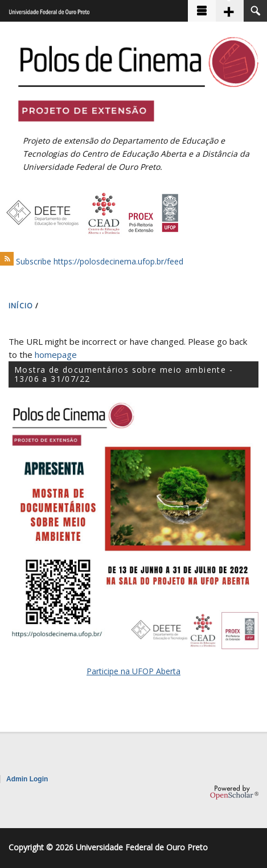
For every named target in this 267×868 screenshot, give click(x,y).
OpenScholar (234, 792)
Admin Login (27, 779)
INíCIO (21, 306)
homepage (56, 354)
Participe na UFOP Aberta (133, 671)
